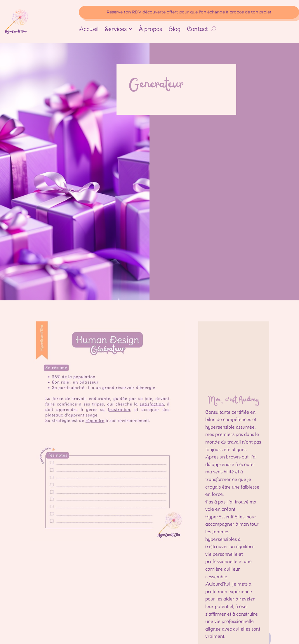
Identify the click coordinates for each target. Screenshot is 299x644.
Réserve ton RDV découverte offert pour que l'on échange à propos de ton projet (189, 12)
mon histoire (234, 604)
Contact (197, 30)
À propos (151, 30)
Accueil (89, 30)
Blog (174, 30)
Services (116, 30)
